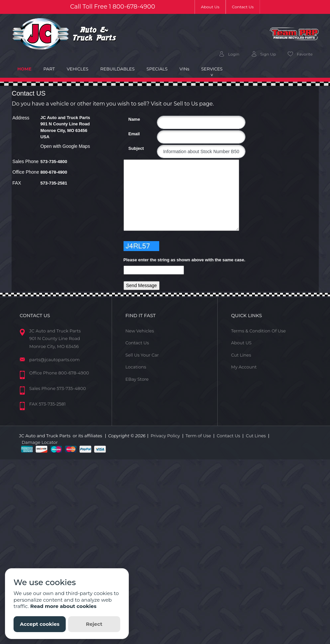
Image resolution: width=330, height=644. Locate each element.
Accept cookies (40, 624)
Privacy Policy (165, 436)
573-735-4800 (54, 162)
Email (131, 134)
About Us (213, 6)
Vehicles (78, 69)
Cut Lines (241, 355)
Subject (131, 148)
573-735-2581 (54, 183)
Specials (157, 69)
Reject (94, 624)
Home (28, 68)
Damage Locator (40, 442)
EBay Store (137, 379)
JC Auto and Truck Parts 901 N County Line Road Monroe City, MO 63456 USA (65, 127)
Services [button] (212, 69)
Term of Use (198, 436)
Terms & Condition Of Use (258, 331)
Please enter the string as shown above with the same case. (184, 260)
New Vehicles (140, 331)
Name (131, 119)
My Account (244, 367)
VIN (184, 69)
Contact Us (243, 7)
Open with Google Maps (65, 146)
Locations (136, 367)
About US (241, 343)
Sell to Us (186, 104)
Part (49, 69)
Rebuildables (118, 69)
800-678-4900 (134, 7)
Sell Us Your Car (142, 355)
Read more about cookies (63, 606)
